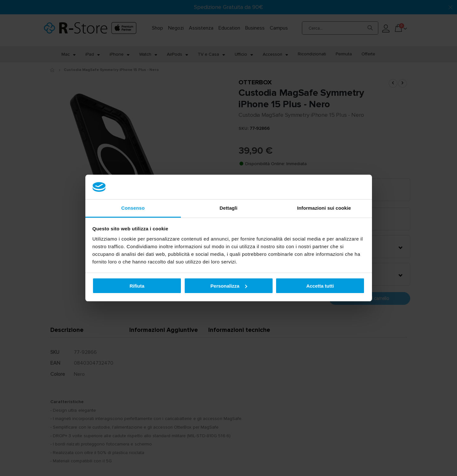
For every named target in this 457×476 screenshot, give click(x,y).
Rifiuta (137, 286)
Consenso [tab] (133, 208)
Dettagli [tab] (229, 208)
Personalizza (229, 286)
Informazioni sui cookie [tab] (324, 208)
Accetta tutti (320, 286)
